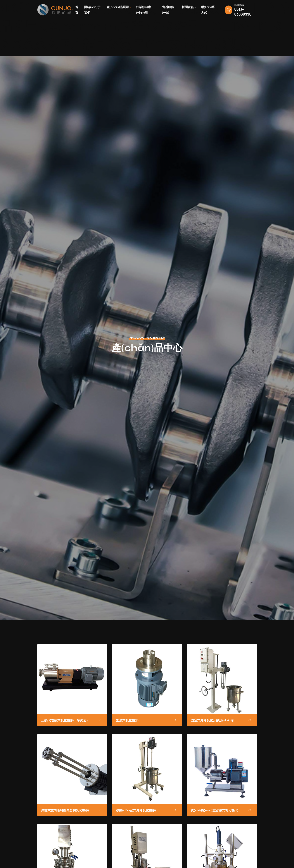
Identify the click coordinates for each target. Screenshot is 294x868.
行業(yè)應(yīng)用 (143, 10)
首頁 (77, 10)
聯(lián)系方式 (208, 10)
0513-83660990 (243, 12)
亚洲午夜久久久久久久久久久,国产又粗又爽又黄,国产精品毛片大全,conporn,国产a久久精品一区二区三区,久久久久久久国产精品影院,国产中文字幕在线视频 (145, 27)
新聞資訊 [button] (189, 7)
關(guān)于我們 (92, 10)
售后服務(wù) (168, 10)
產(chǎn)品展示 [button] (119, 7)
